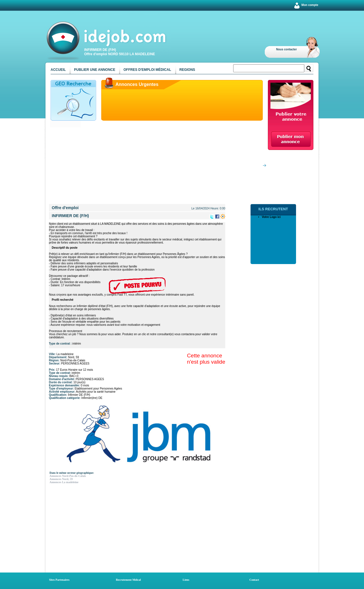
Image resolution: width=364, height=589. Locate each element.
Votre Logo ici (271, 217)
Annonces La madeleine (64, 482)
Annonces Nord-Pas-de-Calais (68, 476)
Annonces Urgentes (137, 84)
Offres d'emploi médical (147, 70)
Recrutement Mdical (128, 580)
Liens (186, 580)
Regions (187, 70)
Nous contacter (287, 49)
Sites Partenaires (59, 580)
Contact (254, 580)
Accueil (58, 70)
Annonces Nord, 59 (61, 479)
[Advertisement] (157, 164)
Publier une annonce (95, 70)
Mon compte (310, 5)
